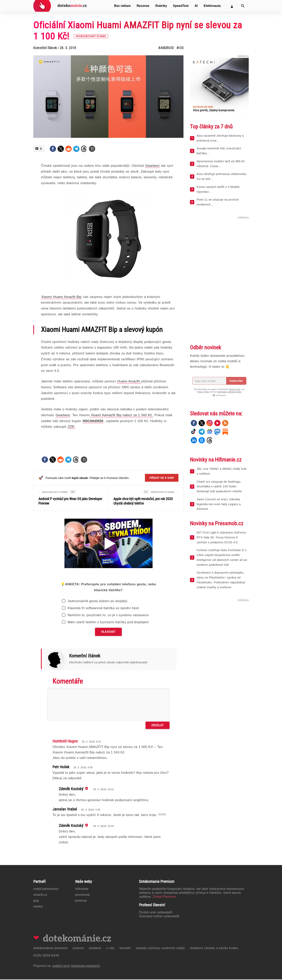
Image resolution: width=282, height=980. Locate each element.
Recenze (143, 6)
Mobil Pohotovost (46, 889)
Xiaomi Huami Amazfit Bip (61, 297)
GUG (36, 901)
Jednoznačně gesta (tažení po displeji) (97, 602)
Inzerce (78, 949)
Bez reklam (122, 6)
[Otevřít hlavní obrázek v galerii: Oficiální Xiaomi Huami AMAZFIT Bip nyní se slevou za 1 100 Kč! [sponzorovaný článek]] (108, 97)
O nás (110, 949)
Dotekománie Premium (51, 949)
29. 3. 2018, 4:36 (91, 810)
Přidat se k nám (162, 478)
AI (196, 6)
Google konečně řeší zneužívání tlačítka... (219, 151)
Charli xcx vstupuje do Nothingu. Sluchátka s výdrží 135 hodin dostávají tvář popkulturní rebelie (219, 486)
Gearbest (63, 415)
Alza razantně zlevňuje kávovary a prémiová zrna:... (220, 138)
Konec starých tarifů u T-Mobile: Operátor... (218, 189)
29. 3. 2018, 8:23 (91, 742)
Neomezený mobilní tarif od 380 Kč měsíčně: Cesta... (221, 164)
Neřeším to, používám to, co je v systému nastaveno (108, 616)
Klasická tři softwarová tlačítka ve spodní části (103, 609)
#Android (166, 48)
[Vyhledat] (243, 6)
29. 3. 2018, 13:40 (103, 827)
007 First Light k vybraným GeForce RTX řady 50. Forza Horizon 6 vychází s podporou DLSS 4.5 (221, 537)
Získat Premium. (165, 897)
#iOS (180, 48)
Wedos (38, 907)
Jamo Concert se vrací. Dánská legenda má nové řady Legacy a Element (219, 504)
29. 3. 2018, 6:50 (83, 768)
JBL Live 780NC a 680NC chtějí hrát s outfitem (222, 471)
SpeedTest (181, 6)
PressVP (81, 901)
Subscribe (236, 381)
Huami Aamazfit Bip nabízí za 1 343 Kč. (121, 415)
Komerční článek (45, 48)
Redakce (95, 949)
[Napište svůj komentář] (108, 705)
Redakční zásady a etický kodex (214, 949)
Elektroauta (212, 6)
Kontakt (125, 949)
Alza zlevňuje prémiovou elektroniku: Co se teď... (222, 176)
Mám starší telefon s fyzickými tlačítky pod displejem (108, 623)
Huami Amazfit (129, 381)
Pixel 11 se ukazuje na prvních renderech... (218, 202)
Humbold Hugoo (65, 742)
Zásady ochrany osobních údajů (160, 949)
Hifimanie (82, 889)
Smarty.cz (40, 895)
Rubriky (161, 6)
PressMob (83, 895)
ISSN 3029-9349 (46, 956)
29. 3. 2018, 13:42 (103, 790)
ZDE (71, 427)
